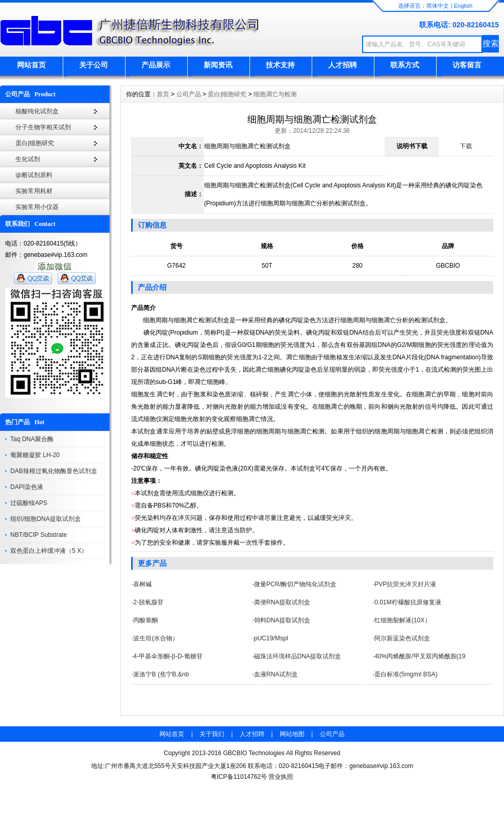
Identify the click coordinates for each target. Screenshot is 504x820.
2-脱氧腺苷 (148, 602)
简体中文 (438, 6)
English (463, 6)
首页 (163, 94)
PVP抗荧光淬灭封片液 (405, 584)
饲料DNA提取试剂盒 (282, 620)
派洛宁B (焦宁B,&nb (161, 674)
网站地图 (292, 734)
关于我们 (212, 734)
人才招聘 (343, 65)
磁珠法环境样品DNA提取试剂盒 (298, 656)
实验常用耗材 (34, 191)
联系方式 (405, 65)
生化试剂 (28, 159)
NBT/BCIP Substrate (39, 535)
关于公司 (94, 65)
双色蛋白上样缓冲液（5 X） (49, 551)
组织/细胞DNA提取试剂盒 (46, 519)
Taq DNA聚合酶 (32, 439)
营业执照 (281, 777)
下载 (466, 146)
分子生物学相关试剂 (43, 127)
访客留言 (467, 65)
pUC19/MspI (271, 638)
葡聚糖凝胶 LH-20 (35, 455)
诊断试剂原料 (34, 175)
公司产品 (189, 94)
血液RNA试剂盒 (276, 674)
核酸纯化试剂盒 (37, 111)
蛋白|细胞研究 (35, 143)
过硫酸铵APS (29, 503)
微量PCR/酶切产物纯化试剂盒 (295, 584)
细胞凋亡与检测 (275, 94)
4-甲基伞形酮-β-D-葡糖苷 (168, 656)
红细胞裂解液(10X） (402, 620)
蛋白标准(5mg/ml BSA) (406, 674)
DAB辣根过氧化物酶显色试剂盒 (54, 471)
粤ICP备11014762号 (239, 777)
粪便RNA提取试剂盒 (282, 602)
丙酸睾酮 (146, 620)
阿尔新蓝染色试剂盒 (402, 638)
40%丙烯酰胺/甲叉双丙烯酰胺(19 (420, 656)
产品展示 (156, 65)
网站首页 (31, 65)
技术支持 (280, 65)
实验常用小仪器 (37, 207)
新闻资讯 (218, 65)
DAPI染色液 (27, 487)
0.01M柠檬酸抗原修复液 (408, 602)
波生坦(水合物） (156, 638)
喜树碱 (142, 584)
